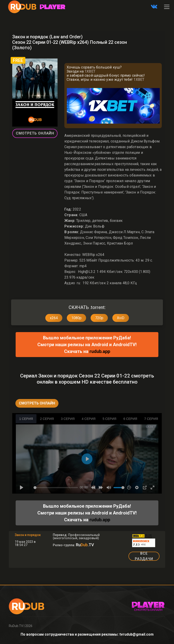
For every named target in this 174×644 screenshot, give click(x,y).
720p (99, 318)
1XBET (90, 71)
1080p (76, 318)
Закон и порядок (28, 535)
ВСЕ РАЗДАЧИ (144, 556)
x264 (54, 318)
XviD (121, 318)
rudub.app (100, 351)
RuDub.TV (16, 626)
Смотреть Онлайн (35, 133)
